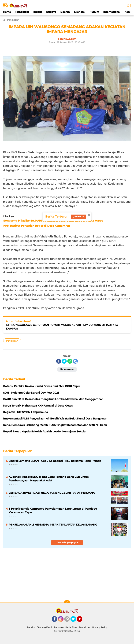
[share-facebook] (59, 361)
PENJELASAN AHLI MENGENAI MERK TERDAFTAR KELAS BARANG (53, 525)
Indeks (38, 12)
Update (78, 217)
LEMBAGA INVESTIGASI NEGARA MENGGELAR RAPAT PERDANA (52, 493)
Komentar (67, 369)
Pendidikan (12, 341)
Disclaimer (85, 627)
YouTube (82, 621)
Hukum (94, 12)
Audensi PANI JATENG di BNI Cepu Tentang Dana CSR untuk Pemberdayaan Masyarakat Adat (49, 479)
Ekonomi (80, 12)
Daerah (65, 12)
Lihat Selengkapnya (67, 542)
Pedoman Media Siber (65, 627)
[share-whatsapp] (70, 361)
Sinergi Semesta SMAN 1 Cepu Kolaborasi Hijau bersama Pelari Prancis (55, 461)
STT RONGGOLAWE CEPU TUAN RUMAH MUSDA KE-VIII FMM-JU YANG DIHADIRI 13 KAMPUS (62, 327)
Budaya (51, 12)
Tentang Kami (44, 627)
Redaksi (31, 627)
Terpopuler (22, 12)
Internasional (112, 12)
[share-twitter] (64, 361)
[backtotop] (67, 603)
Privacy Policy (100, 627)
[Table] (67, 573)
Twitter (75, 621)
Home (7, 12)
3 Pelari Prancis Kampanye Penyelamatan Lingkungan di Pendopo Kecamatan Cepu (53, 510)
